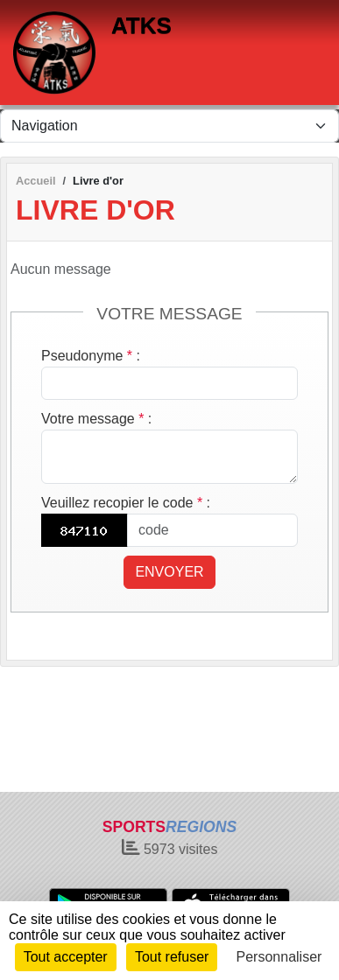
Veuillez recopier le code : (126, 503)
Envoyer (169, 572)
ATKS (141, 25)
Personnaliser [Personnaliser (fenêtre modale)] (279, 957)
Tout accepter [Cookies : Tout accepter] (66, 957)
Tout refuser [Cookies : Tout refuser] (172, 957)
